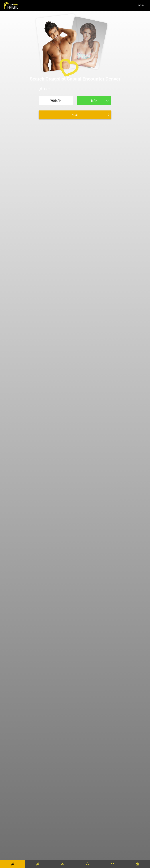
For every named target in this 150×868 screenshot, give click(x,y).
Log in (141, 5)
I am (47, 89)
